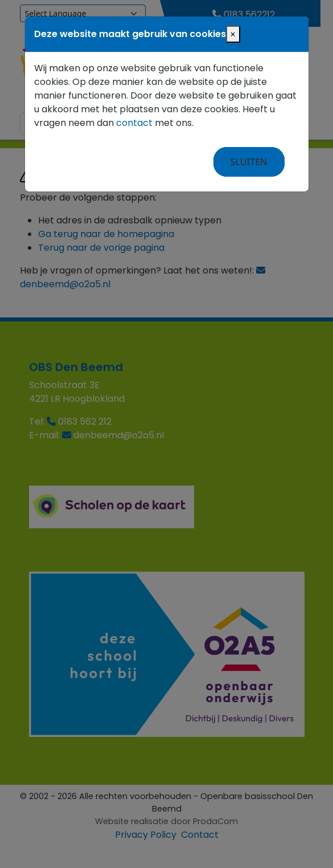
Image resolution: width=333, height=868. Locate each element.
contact (134, 123)
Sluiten (249, 162)
